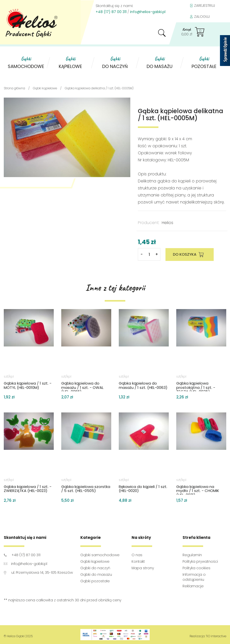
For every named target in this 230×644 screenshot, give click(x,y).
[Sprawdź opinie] (225, 51)
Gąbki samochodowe (100, 555)
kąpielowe (70, 62)
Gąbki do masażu (96, 575)
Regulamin (192, 555)
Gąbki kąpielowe (95, 561)
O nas (137, 555)
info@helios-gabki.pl (148, 12)
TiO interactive (216, 636)
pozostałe (204, 62)
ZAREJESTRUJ (202, 6)
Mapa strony (143, 568)
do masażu (160, 62)
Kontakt (138, 561)
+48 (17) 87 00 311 (111, 12)
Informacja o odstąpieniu (194, 577)
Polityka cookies (196, 568)
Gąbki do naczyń (95, 568)
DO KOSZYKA (190, 255)
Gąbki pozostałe (95, 581)
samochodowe (26, 62)
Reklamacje (193, 586)
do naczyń (115, 62)
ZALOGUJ (200, 17)
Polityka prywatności (200, 561)
